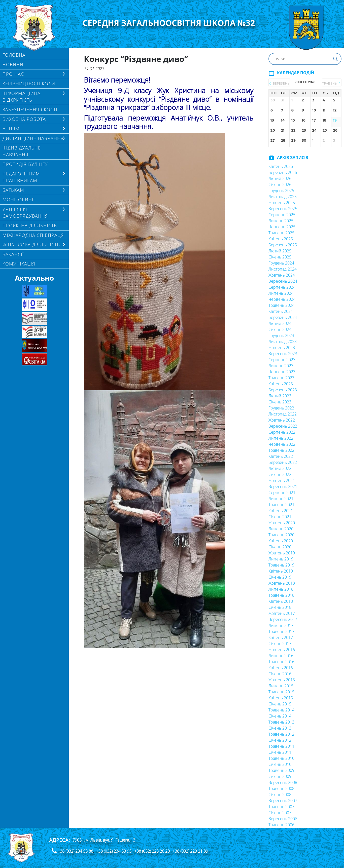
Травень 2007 (281, 807)
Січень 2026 (280, 184)
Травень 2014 (281, 710)
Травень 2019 (281, 565)
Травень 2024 (281, 305)
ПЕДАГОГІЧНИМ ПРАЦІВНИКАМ (21, 177)
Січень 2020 (280, 547)
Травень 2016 (281, 662)
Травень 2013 (281, 722)
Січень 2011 (280, 752)
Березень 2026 (283, 172)
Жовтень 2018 (282, 583)
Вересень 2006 (283, 819)
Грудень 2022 (281, 408)
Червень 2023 (282, 372)
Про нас (13, 74)
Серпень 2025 (282, 215)
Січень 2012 (280, 740)
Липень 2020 (281, 529)
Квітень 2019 (281, 571)
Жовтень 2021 (282, 480)
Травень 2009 (281, 770)
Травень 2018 (281, 595)
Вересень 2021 (283, 486)
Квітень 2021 (281, 511)
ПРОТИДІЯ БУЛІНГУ (25, 164)
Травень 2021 (281, 505)
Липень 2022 (281, 438)
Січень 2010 (280, 764)
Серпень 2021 (282, 493)
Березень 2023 (283, 390)
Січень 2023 (280, 402)
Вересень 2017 (283, 619)
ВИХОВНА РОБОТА (24, 119)
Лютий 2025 (280, 251)
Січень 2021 (280, 517)
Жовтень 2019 (282, 553)
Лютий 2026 (280, 178)
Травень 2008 (281, 788)
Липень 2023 (281, 366)
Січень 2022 (280, 474)
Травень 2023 (281, 378)
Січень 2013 (280, 728)
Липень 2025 (281, 221)
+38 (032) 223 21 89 (190, 851)
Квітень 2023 (281, 384)
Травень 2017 (281, 631)
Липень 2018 (281, 589)
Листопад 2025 (283, 197)
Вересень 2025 (283, 209)
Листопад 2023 (283, 342)
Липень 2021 (281, 499)
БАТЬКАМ (13, 190)
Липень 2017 (281, 625)
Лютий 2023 (280, 396)
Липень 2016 (281, 656)
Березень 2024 (283, 317)
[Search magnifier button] (335, 59)
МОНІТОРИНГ (19, 200)
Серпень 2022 (282, 432)
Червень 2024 (282, 299)
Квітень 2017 (281, 637)
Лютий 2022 (280, 468)
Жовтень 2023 (282, 348)
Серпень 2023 (282, 360)
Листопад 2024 (283, 269)
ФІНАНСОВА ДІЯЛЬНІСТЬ (31, 245)
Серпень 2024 (282, 287)
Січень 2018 (280, 607)
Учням (11, 129)
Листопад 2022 (283, 414)
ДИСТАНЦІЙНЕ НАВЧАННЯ (33, 138)
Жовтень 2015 (282, 680)
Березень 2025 (283, 245)
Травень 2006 (281, 825)
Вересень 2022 (283, 426)
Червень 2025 (282, 227)
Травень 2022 (281, 450)
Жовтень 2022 (282, 420)
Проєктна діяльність (30, 225)
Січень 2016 (280, 674)
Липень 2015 (281, 686)
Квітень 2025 (281, 239)
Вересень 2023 (283, 354)
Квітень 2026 (281, 166)
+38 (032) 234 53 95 (114, 851)
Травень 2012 (281, 734)
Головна (14, 55)
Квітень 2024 (281, 311)
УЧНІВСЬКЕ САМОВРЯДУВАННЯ (25, 213)
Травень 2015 (281, 692)
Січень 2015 (280, 704)
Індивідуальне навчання (22, 151)
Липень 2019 (281, 559)
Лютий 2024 (280, 323)
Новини (13, 64)
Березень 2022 (283, 462)
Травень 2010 (281, 758)
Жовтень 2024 (282, 275)
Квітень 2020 (281, 541)
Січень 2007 (280, 813)
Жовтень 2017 (282, 613)
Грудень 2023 (281, 335)
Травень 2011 (281, 746)
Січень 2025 (280, 257)
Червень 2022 (282, 444)
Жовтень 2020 (282, 523)
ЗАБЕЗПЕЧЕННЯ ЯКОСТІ (30, 109)
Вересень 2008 (283, 782)
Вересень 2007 (283, 801)
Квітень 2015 (281, 698)
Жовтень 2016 (282, 650)
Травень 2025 (281, 233)
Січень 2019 (280, 577)
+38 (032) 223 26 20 (152, 851)
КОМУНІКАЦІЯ (19, 264)
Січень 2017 (280, 644)
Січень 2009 (280, 776)
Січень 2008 (280, 795)
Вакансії (13, 254)
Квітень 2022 (281, 456)
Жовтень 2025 (282, 203)
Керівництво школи (29, 84)
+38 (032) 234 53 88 (75, 851)
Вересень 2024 (283, 281)
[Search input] (303, 59)
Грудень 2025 (281, 191)
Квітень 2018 (281, 601)
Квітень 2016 (281, 668)
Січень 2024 (280, 329)
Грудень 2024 (281, 263)
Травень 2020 (281, 535)
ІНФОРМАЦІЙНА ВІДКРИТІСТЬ (22, 97)
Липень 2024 (281, 293)
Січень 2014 (280, 716)
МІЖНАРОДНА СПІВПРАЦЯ (33, 235)
